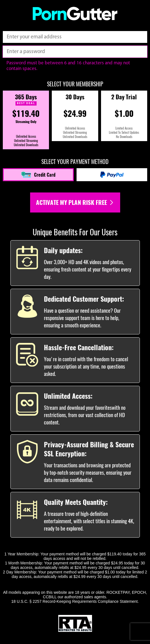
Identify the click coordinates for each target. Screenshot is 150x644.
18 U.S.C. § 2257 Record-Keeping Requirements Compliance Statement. (75, 601)
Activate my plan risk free (75, 202)
